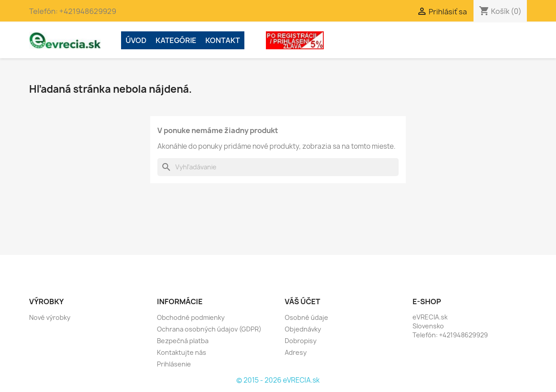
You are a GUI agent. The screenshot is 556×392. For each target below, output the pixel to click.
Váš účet (302, 302)
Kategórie (176, 40)
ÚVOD (136, 40)
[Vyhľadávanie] (278, 167)
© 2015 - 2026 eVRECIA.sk (278, 380)
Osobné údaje (306, 317)
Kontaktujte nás (182, 352)
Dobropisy (301, 341)
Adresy (296, 352)
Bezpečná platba (183, 341)
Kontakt (223, 40)
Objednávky (303, 329)
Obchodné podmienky (191, 317)
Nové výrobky (50, 317)
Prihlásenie (174, 364)
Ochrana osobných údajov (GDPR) (209, 329)
